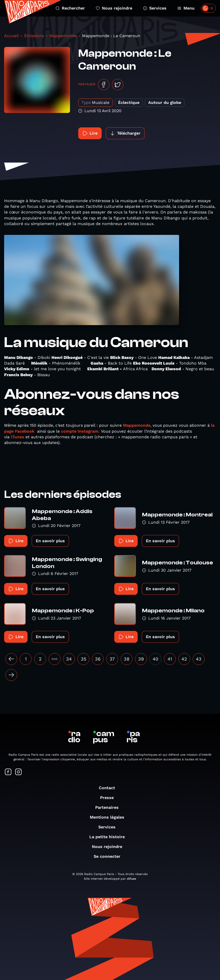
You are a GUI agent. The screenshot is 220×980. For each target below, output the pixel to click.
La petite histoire (110, 837)
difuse (131, 879)
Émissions (34, 36)
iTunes (17, 437)
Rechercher (70, 8)
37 (112, 659)
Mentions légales (110, 817)
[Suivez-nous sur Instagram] (19, 772)
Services (155, 8)
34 (69, 659)
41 (170, 659)
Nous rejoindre (114, 8)
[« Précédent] (11, 659)
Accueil (11, 36)
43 (199, 659)
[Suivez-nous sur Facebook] (8, 772)
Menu (186, 8)
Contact (109, 788)
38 (127, 659)
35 (83, 659)
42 (184, 659)
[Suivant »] (11, 675)
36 (98, 659)
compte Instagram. (80, 431)
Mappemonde (63, 36)
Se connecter (110, 856)
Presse (109, 798)
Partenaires (109, 807)
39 (141, 659)
